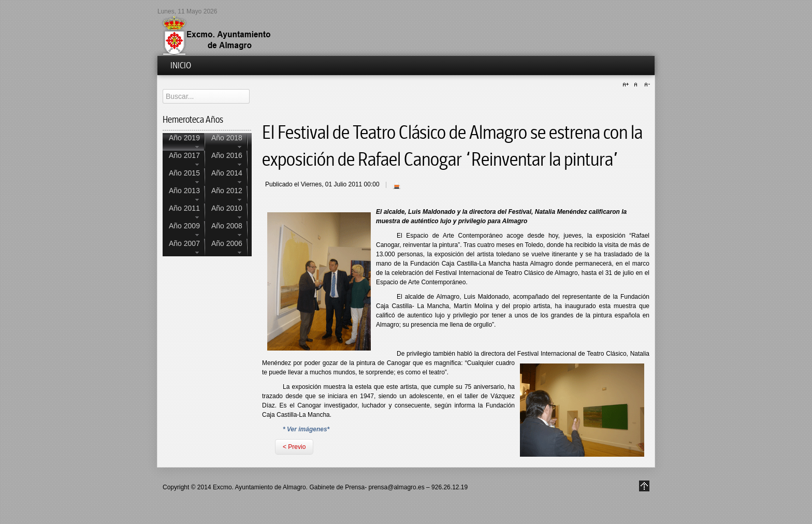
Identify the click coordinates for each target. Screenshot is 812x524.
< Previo (294, 447)
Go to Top (644, 486)
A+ (627, 85)
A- (646, 85)
